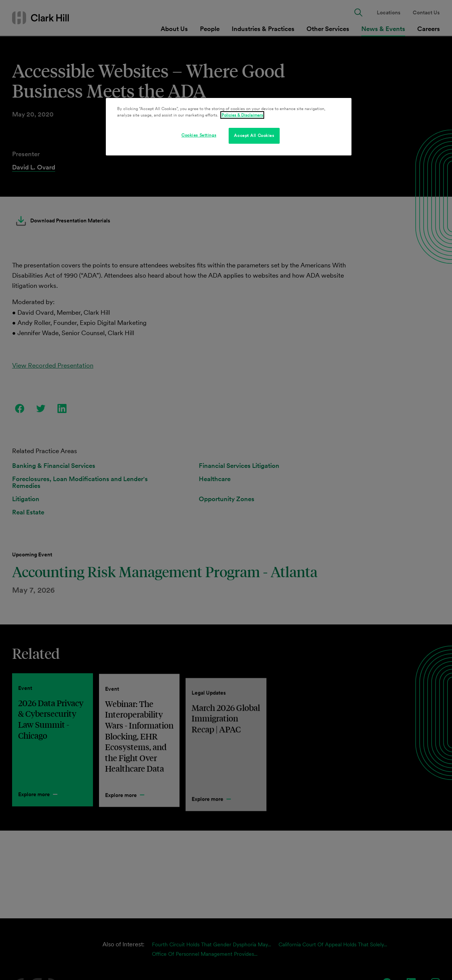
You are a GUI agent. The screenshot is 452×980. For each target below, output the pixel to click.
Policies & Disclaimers (242, 115)
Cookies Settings (199, 135)
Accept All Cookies (254, 135)
